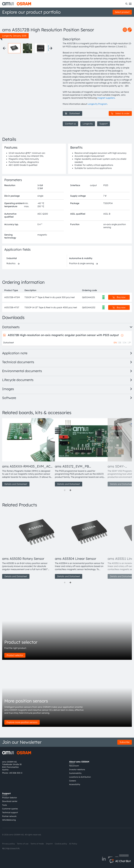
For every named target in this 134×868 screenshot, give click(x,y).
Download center (10, 801)
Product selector (15, 655)
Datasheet (72, 113)
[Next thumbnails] (51, 48)
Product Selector (10, 798)
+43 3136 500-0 (16, 773)
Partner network (9, 816)
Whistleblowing (9, 820)
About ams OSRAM (79, 762)
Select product (122, 12)
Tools (5, 805)
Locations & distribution (80, 777)
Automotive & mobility (81, 258)
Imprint (49, 844)
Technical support (10, 812)
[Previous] (65, 490)
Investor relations (77, 769)
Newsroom (74, 766)
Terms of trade (37, 844)
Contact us (70, 124)
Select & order (120, 113)
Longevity (88, 124)
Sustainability (75, 773)
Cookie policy (61, 844)
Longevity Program (97, 104)
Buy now (119, 297)
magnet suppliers (106, 98)
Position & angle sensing (81, 263)
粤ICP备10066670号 (11, 849)
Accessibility (75, 784)
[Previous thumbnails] (4, 48)
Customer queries (10, 809)
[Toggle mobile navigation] (130, 4)
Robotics (11, 263)
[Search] (126, 4)
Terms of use (23, 844)
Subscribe (125, 742)
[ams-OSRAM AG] (17, 4)
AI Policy (73, 844)
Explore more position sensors (22, 722)
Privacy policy (8, 844)
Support (104, 124)
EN (115, 343)
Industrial (12, 258)
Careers (73, 781)
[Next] (70, 490)
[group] (27, 452)
